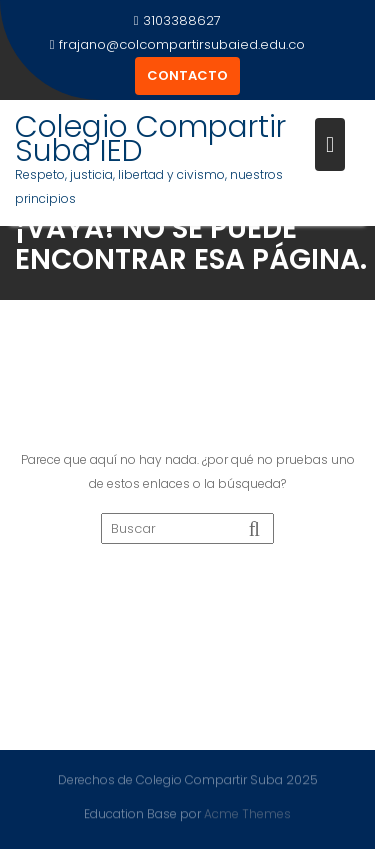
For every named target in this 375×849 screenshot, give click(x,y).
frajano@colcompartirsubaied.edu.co (178, 44)
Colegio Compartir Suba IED (150, 139)
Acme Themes (247, 813)
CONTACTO (187, 75)
